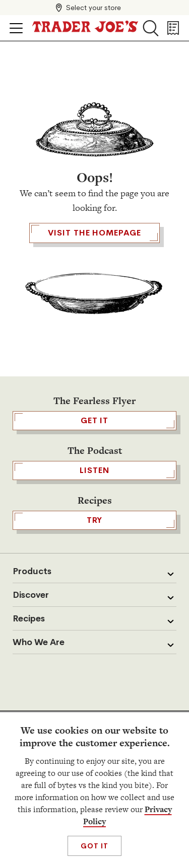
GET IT (94, 421)
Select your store (93, 8)
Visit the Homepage (94, 233)
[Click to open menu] (16, 28)
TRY (94, 520)
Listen (94, 470)
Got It (94, 846)
